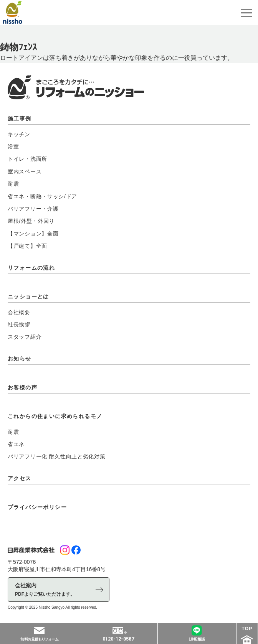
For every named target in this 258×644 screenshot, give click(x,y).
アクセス (20, 478)
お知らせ (20, 359)
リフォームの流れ (31, 268)
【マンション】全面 (33, 234)
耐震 (13, 184)
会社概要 (19, 312)
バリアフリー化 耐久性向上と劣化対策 (57, 456)
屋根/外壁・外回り (31, 221)
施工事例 (20, 119)
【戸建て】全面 (27, 246)
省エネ (16, 444)
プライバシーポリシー (37, 507)
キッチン (19, 134)
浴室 (13, 147)
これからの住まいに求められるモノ (55, 416)
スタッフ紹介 (25, 337)
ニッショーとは (28, 296)
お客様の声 (22, 387)
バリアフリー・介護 (33, 209)
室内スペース (25, 171)
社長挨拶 (19, 324)
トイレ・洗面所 (27, 159)
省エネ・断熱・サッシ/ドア (42, 196)
